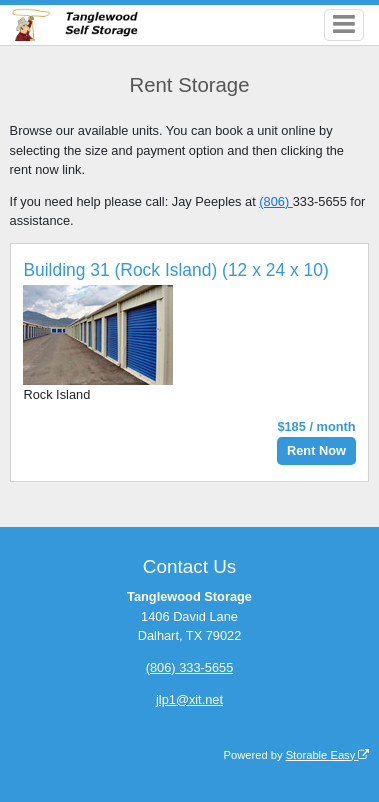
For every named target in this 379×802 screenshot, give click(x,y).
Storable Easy (328, 755)
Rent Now (316, 450)
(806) (275, 201)
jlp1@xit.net (189, 699)
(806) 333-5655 (190, 667)
